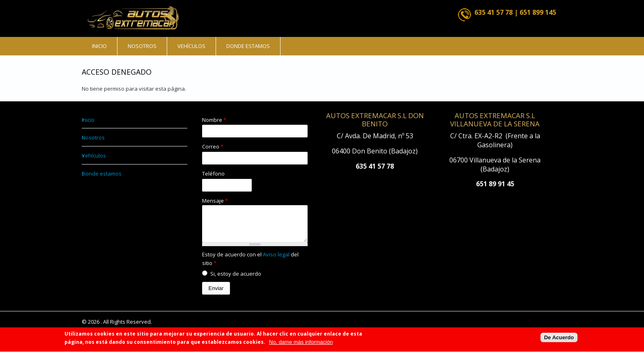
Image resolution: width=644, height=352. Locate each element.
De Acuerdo (559, 339)
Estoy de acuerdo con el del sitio (250, 265)
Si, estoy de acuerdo (236, 280)
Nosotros (142, 46)
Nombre (214, 120)
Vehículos (191, 46)
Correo (213, 146)
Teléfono (213, 174)
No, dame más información (301, 344)
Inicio (99, 46)
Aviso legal (277, 261)
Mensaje (215, 201)
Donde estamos (248, 46)
